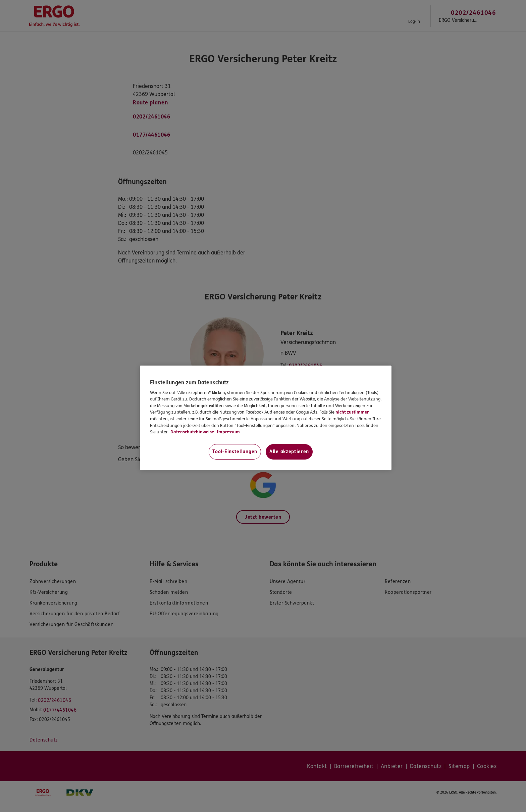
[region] (266, 418)
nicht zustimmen (353, 412)
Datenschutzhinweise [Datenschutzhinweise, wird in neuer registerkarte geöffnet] (192, 432)
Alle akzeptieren (289, 452)
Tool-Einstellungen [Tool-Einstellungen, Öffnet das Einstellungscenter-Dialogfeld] (235, 452)
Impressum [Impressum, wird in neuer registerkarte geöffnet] (228, 432)
